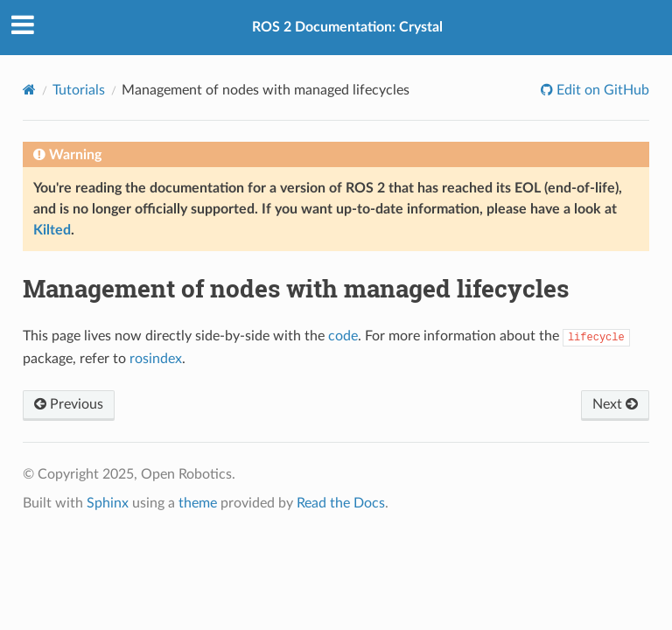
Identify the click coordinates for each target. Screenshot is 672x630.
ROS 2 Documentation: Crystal (347, 27)
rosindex (156, 359)
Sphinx (108, 503)
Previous (69, 404)
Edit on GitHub (601, 90)
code (343, 336)
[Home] (29, 90)
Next (615, 404)
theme (198, 503)
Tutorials (79, 90)
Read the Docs (341, 503)
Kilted (52, 230)
